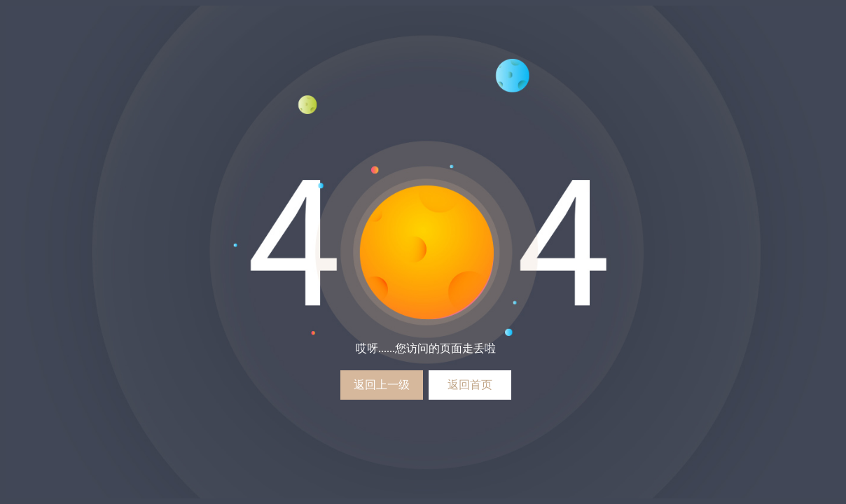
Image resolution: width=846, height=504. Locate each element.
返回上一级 (382, 385)
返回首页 (470, 385)
